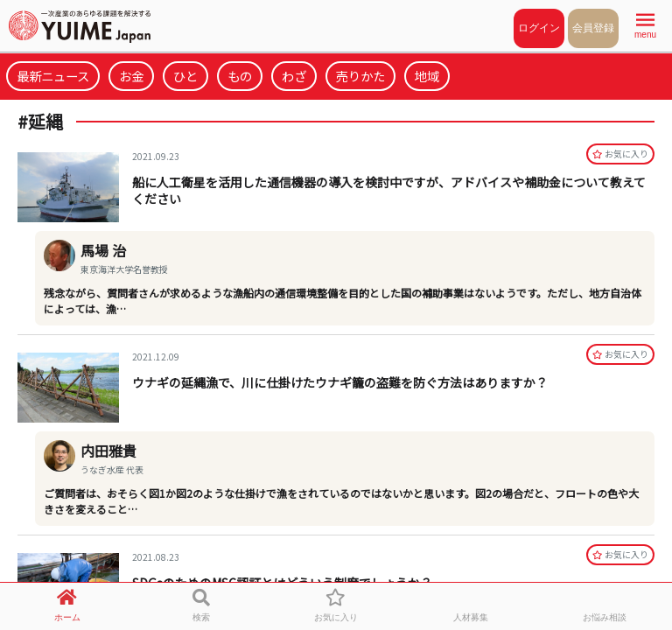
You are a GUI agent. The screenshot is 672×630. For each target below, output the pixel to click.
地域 (427, 76)
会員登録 (593, 28)
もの (240, 76)
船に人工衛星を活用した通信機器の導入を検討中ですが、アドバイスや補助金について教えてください (389, 190)
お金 (131, 76)
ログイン (539, 28)
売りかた (360, 76)
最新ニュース (53, 76)
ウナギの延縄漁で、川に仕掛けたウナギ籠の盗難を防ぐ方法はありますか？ (340, 382)
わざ (294, 76)
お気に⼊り (620, 154)
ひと (185, 76)
